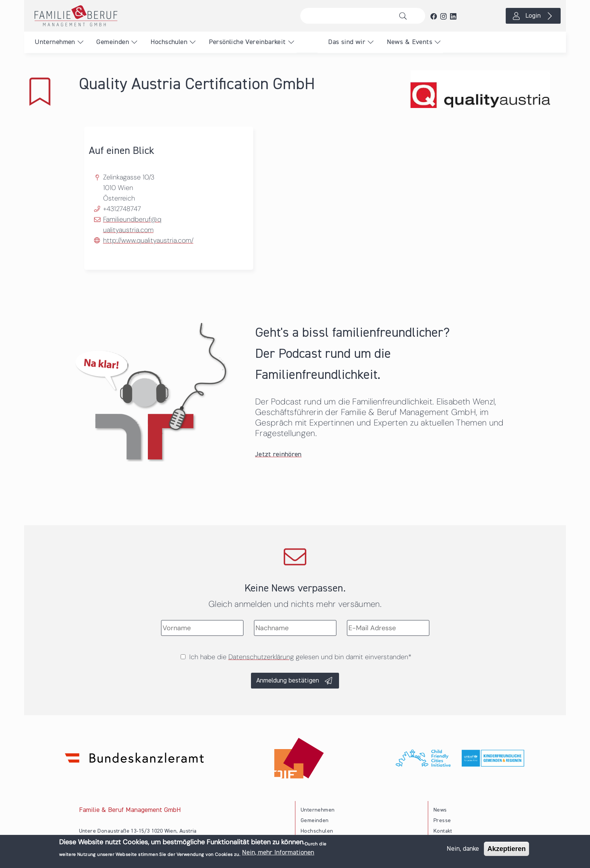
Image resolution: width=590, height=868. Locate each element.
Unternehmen (55, 42)
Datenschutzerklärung (261, 657)
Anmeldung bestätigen (288, 681)
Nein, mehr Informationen (278, 853)
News (440, 810)
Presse (442, 821)
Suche (405, 16)
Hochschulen (169, 42)
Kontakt (443, 831)
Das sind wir (347, 42)
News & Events (410, 42)
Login (533, 16)
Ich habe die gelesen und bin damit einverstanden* (300, 657)
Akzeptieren (506, 849)
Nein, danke (463, 849)
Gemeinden (113, 42)
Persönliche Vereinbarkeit (247, 42)
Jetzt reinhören (278, 455)
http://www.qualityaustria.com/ (148, 240)
